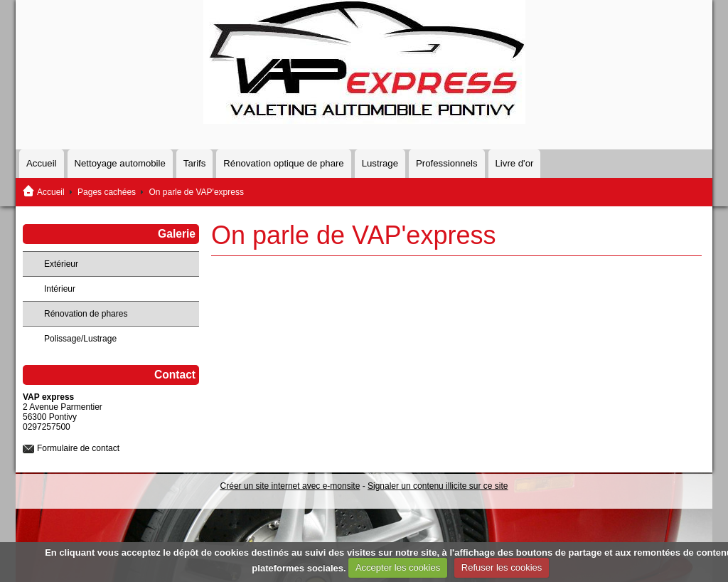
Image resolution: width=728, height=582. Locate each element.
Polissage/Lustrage (80, 339)
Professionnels (447, 163)
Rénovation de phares (86, 314)
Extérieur (61, 264)
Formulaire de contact (78, 448)
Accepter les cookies (398, 567)
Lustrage (380, 163)
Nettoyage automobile (120, 163)
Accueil (42, 163)
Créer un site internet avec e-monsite (290, 486)
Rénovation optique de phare (283, 163)
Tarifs (195, 163)
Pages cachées (107, 192)
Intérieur (60, 289)
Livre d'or (515, 163)
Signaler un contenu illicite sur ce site (438, 486)
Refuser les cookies (502, 567)
